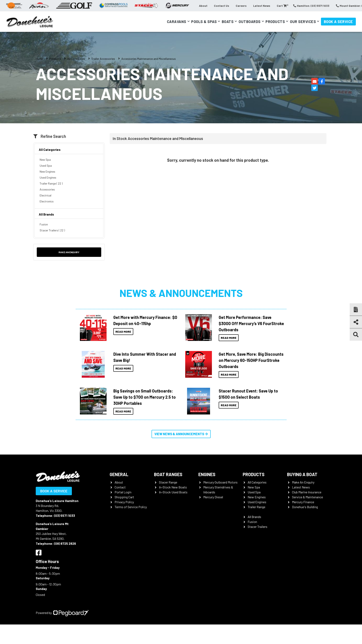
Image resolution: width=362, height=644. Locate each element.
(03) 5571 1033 (64, 515)
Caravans (177, 22)
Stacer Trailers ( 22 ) (52, 230)
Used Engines (48, 177)
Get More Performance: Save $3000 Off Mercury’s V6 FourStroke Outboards (251, 323)
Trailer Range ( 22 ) (51, 183)
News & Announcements (181, 293)
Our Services (303, 22)
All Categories (76, 59)
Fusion (44, 224)
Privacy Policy (124, 502)
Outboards (250, 22)
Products (275, 22)
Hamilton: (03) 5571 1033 (311, 6)
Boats (228, 22)
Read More (123, 332)
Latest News (262, 6)
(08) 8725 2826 (65, 543)
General (119, 474)
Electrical (45, 195)
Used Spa (46, 166)
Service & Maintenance (307, 497)
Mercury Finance (303, 502)
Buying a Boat (302, 474)
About (203, 6)
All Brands (46, 214)
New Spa (45, 160)
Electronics (47, 201)
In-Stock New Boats (173, 487)
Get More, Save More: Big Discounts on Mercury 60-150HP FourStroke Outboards (251, 360)
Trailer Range (256, 507)
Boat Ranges (168, 474)
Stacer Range (168, 482)
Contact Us (222, 6)
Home (39, 59)
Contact (120, 487)
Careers (241, 6)
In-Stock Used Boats (173, 492)
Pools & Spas (204, 22)
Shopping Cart (124, 497)
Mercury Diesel (213, 497)
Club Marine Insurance (307, 492)
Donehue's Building (305, 507)
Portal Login (123, 492)
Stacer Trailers (257, 527)
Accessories (47, 189)
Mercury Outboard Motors (220, 482)
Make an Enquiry (69, 252)
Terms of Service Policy (131, 507)
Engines (207, 474)
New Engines (47, 171)
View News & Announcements (181, 434)
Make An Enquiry (303, 482)
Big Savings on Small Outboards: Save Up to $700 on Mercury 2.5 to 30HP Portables (145, 397)
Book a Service (338, 22)
